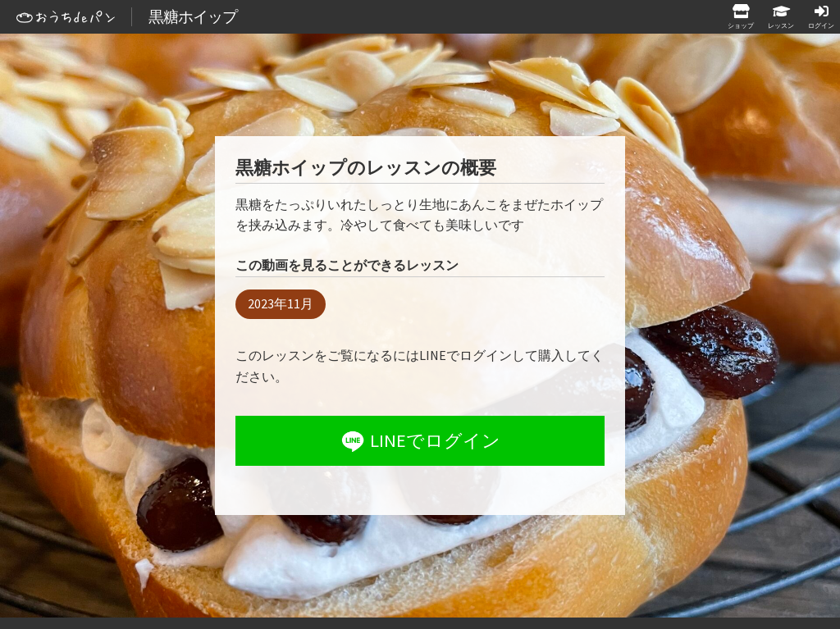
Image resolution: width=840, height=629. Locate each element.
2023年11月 (281, 303)
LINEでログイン (419, 441)
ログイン (821, 25)
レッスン (781, 25)
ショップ (741, 25)
